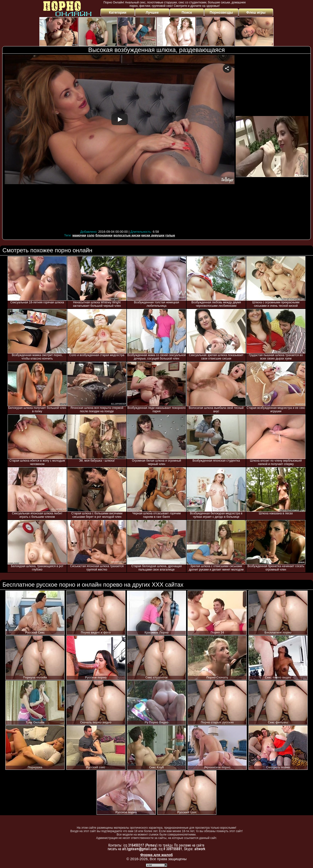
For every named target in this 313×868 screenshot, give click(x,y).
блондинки (104, 235)
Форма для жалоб (156, 855)
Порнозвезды (221, 12)
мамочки (79, 235)
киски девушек (153, 235)
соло (91, 235)
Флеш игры (256, 12)
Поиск (187, 12)
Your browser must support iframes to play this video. (120, 142)
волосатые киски (127, 235)
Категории (118, 12)
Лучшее (152, 12)
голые (170, 235)
